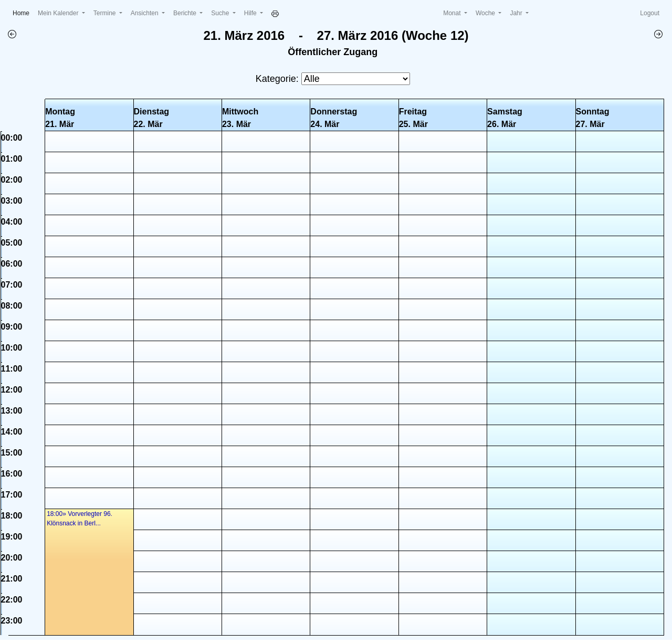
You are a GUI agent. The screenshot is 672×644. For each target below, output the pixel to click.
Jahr (517, 13)
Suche (221, 13)
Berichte (186, 13)
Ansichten (145, 13)
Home (23, 12)
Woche (486, 13)
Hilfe (251, 13)
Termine (106, 13)
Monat (453, 13)
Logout (650, 13)
